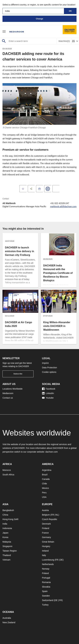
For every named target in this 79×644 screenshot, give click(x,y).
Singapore (7, 546)
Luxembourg (48, 560)
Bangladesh (8, 510)
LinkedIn (48, 393)
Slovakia (46, 587)
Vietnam (6, 560)
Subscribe (18, 374)
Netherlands (48, 564)
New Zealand (9, 622)
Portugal (46, 578)
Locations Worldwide (12, 389)
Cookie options (49, 372)
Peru (44, 493)
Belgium (46, 515)
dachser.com (51, 452)
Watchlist (64, 41)
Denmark (46, 524)
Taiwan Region (10, 551)
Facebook (49, 389)
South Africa (8, 475)
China (5, 515)
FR (53, 515)
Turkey (45, 605)
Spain (45, 591)
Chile (45, 484)
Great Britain (48, 542)
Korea (5, 537)
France (45, 533)
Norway (46, 569)
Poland (45, 573)
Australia (7, 618)
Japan (5, 533)
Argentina (47, 470)
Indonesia (7, 528)
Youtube (48, 398)
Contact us (8, 398)
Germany (47, 537)
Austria (45, 510)
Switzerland (48, 600)
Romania (46, 582)
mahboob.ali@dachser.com (63, 206)
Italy (44, 555)
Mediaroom (17, 31)
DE (61, 560)
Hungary (46, 546)
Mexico (45, 488)
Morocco (7, 470)
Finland (46, 528)
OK (70, 11)
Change (39, 19)
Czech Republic (50, 519)
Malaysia (7, 542)
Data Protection (50, 368)
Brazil (45, 475)
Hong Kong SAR (10, 519)
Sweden (46, 596)
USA (44, 497)
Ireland (45, 551)
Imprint (45, 363)
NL (57, 515)
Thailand (7, 555)
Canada (46, 479)
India (5, 524)
